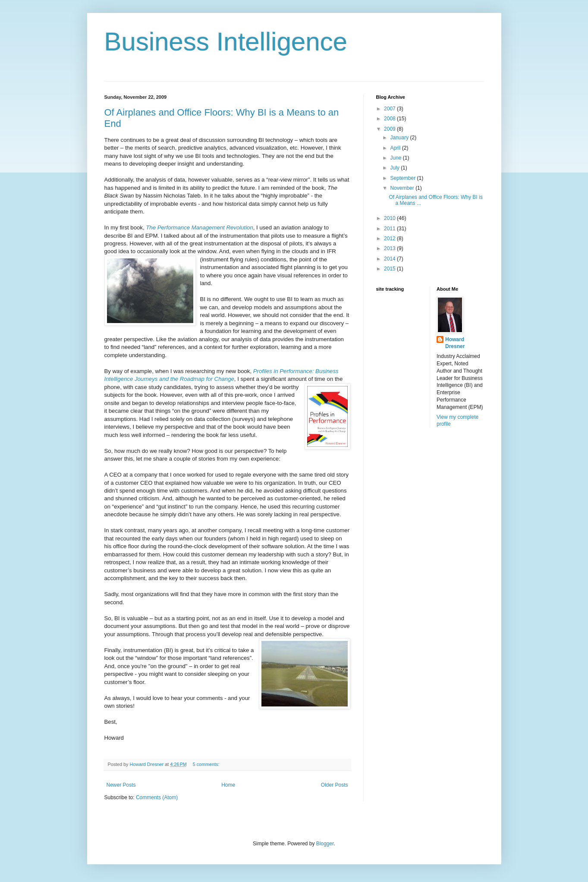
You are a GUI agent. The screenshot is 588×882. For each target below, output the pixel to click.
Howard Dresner (455, 343)
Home (228, 785)
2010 (390, 218)
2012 (390, 239)
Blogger (325, 844)
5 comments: (207, 764)
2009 (390, 129)
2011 (390, 229)
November (403, 188)
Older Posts (335, 785)
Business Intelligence (226, 42)
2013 (390, 248)
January (400, 138)
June (396, 158)
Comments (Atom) (157, 797)
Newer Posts (121, 785)
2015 (390, 269)
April (396, 148)
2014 (390, 259)
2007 (390, 109)
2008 (390, 119)
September (403, 178)
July (395, 168)
